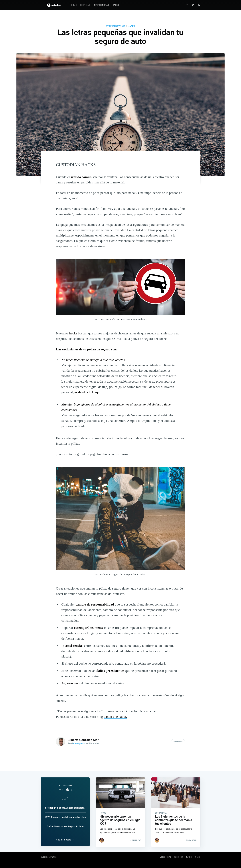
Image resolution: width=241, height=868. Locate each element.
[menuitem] (74, 5)
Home (74, 5)
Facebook (178, 857)
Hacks (116, 5)
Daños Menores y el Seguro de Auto (65, 826)
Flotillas (85, 5)
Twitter (189, 857)
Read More (178, 742)
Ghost (198, 857)
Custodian (45, 857)
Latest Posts (165, 857)
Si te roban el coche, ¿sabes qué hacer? (65, 807)
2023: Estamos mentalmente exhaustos (65, 816)
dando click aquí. (115, 717)
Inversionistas (101, 5)
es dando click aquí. (88, 392)
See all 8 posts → (65, 840)
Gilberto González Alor (83, 740)
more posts (79, 743)
